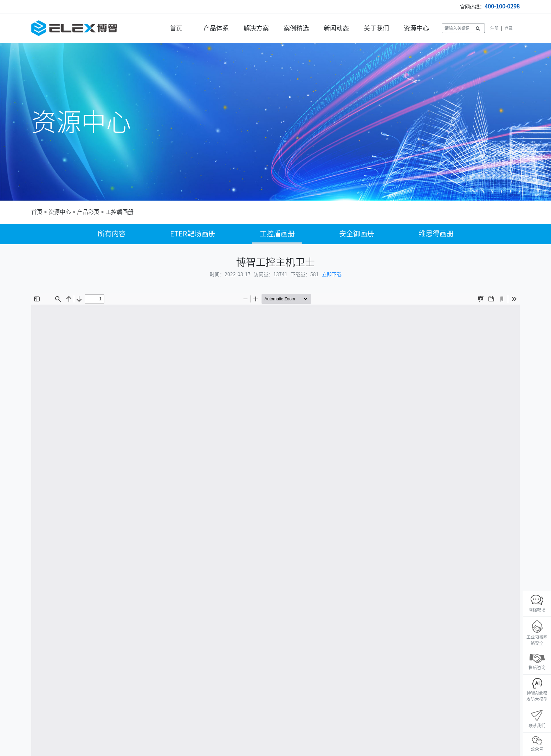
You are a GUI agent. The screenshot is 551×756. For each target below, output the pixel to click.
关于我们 (376, 28)
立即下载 (332, 274)
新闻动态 (336, 28)
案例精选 (296, 28)
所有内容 (112, 234)
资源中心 (416, 28)
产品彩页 (88, 212)
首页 (176, 28)
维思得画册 (436, 234)
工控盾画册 (119, 212)
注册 (494, 28)
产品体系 (216, 28)
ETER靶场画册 (193, 234)
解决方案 (256, 28)
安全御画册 (357, 234)
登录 (508, 28)
